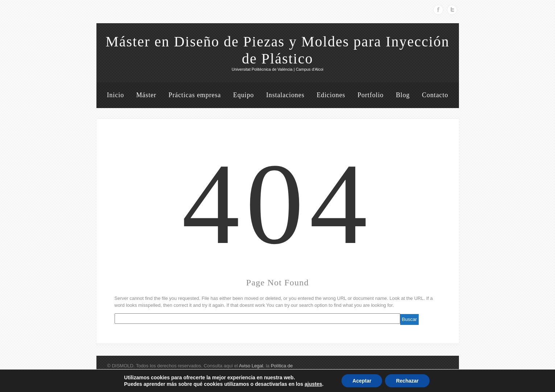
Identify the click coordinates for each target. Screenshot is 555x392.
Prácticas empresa (195, 95)
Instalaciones (285, 95)
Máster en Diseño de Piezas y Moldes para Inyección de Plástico (277, 50)
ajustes (313, 384)
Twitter (452, 10)
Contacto (435, 95)
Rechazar (407, 381)
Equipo (243, 95)
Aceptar (362, 381)
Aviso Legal (251, 366)
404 (278, 204)
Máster (146, 95)
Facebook (438, 10)
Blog (403, 95)
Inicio (115, 95)
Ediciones (331, 95)
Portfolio (370, 95)
